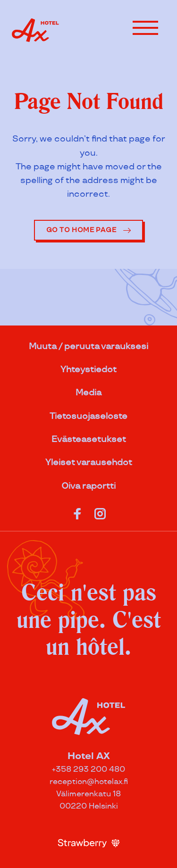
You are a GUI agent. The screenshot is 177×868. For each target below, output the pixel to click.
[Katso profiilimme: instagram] (100, 512)
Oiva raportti (88, 486)
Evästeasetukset (89, 439)
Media (88, 393)
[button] (145, 28)
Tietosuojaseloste (88, 416)
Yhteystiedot (88, 370)
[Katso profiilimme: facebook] (77, 512)
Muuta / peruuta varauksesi (88, 346)
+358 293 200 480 (88, 770)
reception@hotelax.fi (89, 782)
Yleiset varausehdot (89, 463)
